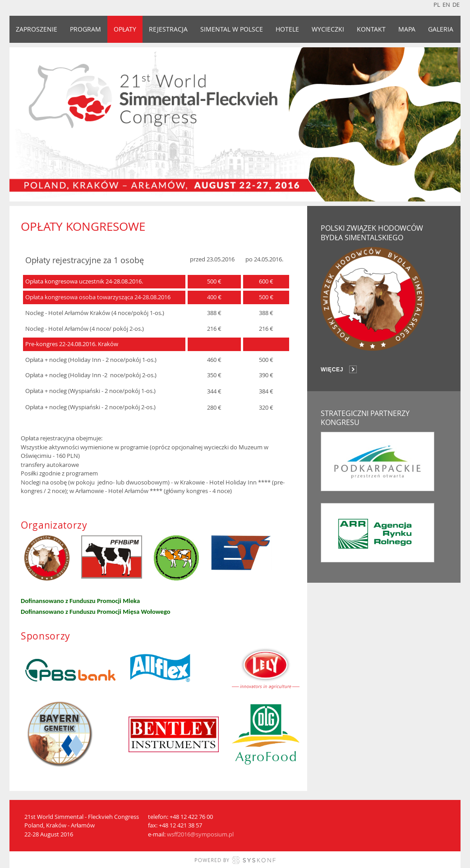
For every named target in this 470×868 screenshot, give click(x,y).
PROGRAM (85, 29)
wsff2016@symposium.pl (200, 834)
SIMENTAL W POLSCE (232, 29)
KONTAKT (371, 29)
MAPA (407, 29)
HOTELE (287, 29)
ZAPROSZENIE (37, 29)
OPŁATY (125, 29)
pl (437, 5)
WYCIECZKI (328, 29)
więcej (332, 370)
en (446, 5)
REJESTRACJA (168, 29)
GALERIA (441, 29)
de (456, 5)
